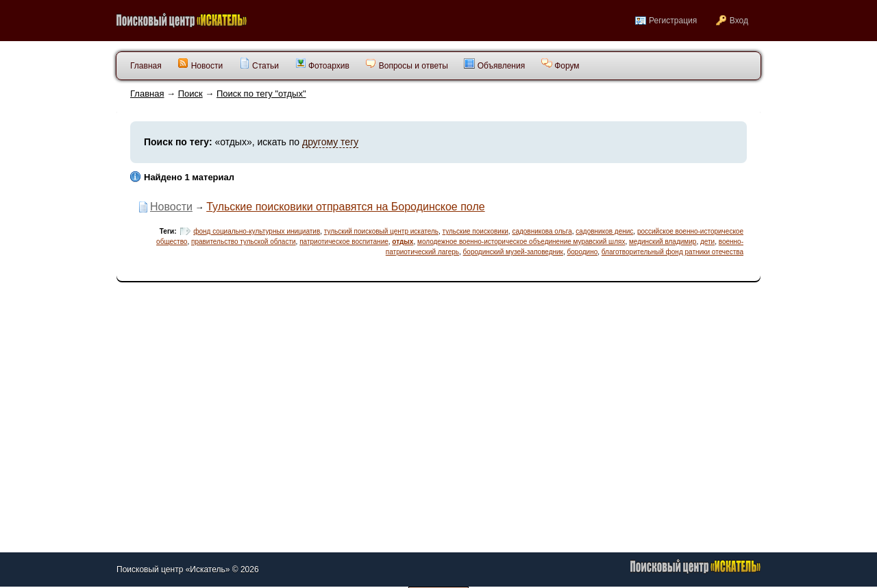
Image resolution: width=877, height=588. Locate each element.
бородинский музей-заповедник (513, 252)
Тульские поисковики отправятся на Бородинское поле (345, 207)
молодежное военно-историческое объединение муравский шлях (521, 242)
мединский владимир (663, 242)
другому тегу (330, 142)
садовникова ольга (542, 231)
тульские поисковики (475, 231)
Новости (200, 64)
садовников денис (604, 231)
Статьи (259, 64)
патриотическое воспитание (344, 242)
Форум (560, 64)
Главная (147, 94)
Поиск (190, 94)
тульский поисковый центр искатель (381, 231)
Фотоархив (322, 64)
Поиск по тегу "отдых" (261, 94)
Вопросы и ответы (406, 64)
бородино (583, 252)
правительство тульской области (244, 242)
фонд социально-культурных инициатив (257, 231)
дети (707, 242)
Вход (739, 21)
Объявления (494, 64)
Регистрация (673, 21)
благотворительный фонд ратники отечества (672, 252)
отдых (403, 242)
